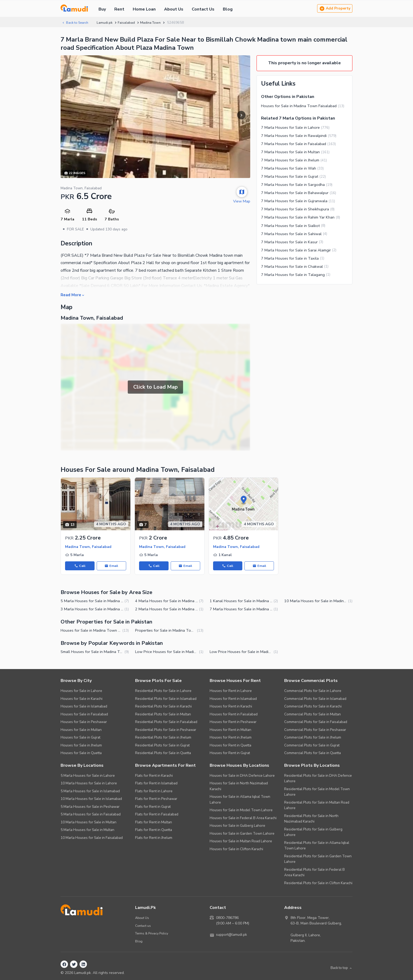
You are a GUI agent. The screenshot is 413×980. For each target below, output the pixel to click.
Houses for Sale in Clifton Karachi (236, 850)
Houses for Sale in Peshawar (84, 723)
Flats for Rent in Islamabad (156, 784)
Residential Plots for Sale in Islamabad (166, 699)
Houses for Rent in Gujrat (230, 754)
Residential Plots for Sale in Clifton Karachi (318, 884)
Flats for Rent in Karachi (154, 776)
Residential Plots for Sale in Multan (163, 715)
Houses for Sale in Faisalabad (84, 715)
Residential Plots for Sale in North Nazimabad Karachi (311, 820)
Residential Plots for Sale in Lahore (163, 692)
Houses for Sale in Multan (81, 731)
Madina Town (154, 23)
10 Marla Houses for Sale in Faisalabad (92, 838)
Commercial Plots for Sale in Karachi (313, 707)
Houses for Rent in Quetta (230, 746)
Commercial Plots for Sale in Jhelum (313, 738)
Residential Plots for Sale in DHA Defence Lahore (318, 779)
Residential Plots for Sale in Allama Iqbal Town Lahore (317, 846)
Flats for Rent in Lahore (154, 792)
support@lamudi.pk (232, 936)
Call (80, 566)
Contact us (143, 926)
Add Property (335, 9)
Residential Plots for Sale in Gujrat (162, 746)
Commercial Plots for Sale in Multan (313, 715)
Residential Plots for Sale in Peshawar (166, 731)
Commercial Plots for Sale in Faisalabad (316, 723)
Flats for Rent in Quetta (154, 831)
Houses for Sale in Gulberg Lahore (237, 826)
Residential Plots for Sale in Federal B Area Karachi (314, 873)
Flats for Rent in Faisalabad (157, 815)
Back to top (340, 969)
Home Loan (144, 9)
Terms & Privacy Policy (153, 934)
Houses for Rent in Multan (230, 731)
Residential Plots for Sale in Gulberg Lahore (313, 833)
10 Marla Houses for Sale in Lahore (89, 784)
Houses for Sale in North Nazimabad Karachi (239, 787)
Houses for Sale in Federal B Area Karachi (243, 819)
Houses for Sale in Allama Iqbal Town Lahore (240, 800)
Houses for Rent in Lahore (231, 692)
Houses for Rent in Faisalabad (234, 715)
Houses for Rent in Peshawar (233, 723)
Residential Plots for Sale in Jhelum (163, 738)
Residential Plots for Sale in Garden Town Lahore (318, 860)
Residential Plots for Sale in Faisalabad (166, 723)
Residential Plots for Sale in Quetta (163, 754)
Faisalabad (129, 23)
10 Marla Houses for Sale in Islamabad (91, 800)
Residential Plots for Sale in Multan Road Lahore (317, 806)
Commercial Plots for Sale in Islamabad (315, 699)
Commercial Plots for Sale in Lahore (313, 692)
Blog (228, 9)
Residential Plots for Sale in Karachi (163, 707)
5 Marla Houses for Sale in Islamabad (90, 792)
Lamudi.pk (108, 23)
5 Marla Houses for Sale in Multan (87, 831)
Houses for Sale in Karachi (82, 699)
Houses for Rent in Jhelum (231, 738)
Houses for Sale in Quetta (81, 754)
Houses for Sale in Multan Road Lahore (241, 842)
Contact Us (203, 9)
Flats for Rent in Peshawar (156, 800)
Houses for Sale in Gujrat (80, 738)
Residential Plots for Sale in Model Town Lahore (317, 793)
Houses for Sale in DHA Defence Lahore (242, 776)
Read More (74, 295)
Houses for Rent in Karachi (231, 707)
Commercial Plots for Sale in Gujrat (312, 746)
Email (111, 566)
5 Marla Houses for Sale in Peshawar (90, 807)
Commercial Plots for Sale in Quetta (313, 754)
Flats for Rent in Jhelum (154, 838)
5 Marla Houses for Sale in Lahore (88, 776)
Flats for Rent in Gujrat (153, 807)
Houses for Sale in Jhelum (81, 746)
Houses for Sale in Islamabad (84, 707)
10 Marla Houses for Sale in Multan (88, 823)
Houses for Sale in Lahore (81, 692)
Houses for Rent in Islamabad (233, 699)
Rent (119, 9)
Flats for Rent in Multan (154, 823)
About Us (174, 9)
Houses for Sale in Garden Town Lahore (242, 834)
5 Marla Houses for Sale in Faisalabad (91, 815)
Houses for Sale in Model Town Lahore (241, 811)
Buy (102, 9)
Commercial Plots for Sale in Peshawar (315, 731)
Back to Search (76, 23)
